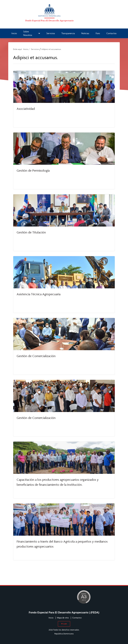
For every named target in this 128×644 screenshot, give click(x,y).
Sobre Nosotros (32, 33)
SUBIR (64, 624)
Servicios (51, 33)
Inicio (14, 33)
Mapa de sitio (63, 618)
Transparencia (68, 33)
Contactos (111, 33)
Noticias (85, 33)
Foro (98, 33)
